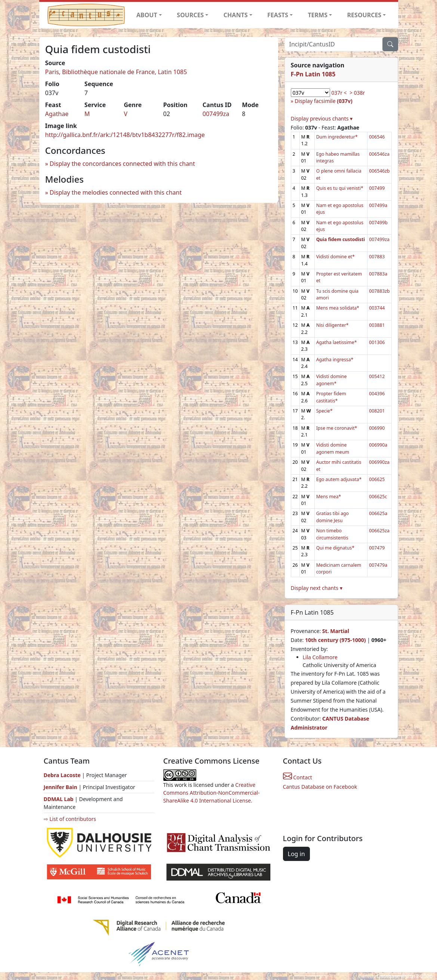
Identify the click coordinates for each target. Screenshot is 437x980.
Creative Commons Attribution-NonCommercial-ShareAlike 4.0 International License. (212, 793)
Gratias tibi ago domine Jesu (333, 517)
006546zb (379, 171)
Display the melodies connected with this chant (116, 192)
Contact (298, 777)
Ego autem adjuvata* (339, 479)
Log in (296, 854)
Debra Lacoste (62, 775)
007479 (377, 548)
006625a (378, 513)
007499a (378, 205)
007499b (378, 223)
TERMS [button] (318, 15)
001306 (377, 342)
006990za (379, 462)
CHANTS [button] (236, 15)
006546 (377, 137)
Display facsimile (323, 101)
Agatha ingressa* (335, 360)
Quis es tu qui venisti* (340, 188)
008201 (377, 411)
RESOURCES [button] (364, 15)
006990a (378, 445)
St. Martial (336, 631)
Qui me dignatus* (335, 548)
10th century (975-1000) (336, 640)
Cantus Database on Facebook (320, 787)
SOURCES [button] (190, 15)
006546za (379, 154)
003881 (377, 325)
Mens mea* (329, 497)
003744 (377, 308)
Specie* (324, 411)
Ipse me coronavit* (337, 428)
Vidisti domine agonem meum (333, 448)
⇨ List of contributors (70, 819)
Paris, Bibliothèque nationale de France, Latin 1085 (116, 72)
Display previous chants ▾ (322, 118)
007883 (377, 257)
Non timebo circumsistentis (332, 534)
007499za (216, 114)
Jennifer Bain (61, 787)
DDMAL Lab (59, 799)
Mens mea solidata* (338, 308)
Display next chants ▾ (317, 588)
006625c (378, 497)
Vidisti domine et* (336, 257)
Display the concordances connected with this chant (122, 164)
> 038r (357, 93)
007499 (377, 188)
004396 (377, 394)
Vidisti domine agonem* (332, 380)
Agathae (57, 114)
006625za (379, 531)
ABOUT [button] (147, 15)
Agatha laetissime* (337, 342)
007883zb (379, 291)
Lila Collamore (320, 657)
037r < (339, 93)
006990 (377, 428)
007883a (378, 274)
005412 (377, 376)
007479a (378, 565)
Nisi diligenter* (333, 325)
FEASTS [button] (278, 15)
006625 (377, 479)
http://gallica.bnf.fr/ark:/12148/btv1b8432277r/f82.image (125, 135)
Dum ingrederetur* (337, 137)
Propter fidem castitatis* (331, 397)
